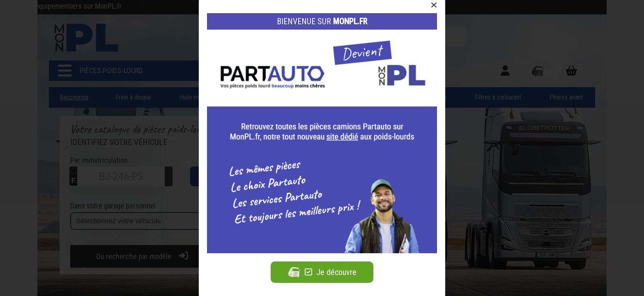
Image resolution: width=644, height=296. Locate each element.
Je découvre (322, 272)
